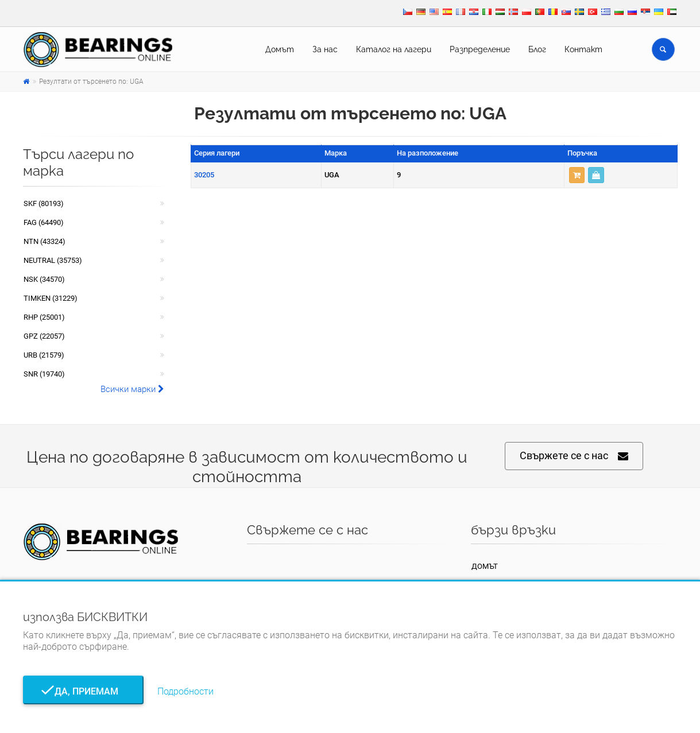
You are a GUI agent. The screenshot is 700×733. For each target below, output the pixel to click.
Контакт (583, 49)
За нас (325, 49)
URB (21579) (44, 355)
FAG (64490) (44, 222)
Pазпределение (480, 49)
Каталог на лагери (394, 49)
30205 (204, 175)
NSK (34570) (44, 279)
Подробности (185, 691)
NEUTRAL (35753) (53, 260)
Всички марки (132, 389)
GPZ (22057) (44, 336)
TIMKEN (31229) (51, 298)
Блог (537, 49)
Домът (280, 49)
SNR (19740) (44, 374)
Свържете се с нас (574, 456)
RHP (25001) (44, 317)
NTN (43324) (45, 241)
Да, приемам (83, 691)
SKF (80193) (44, 203)
